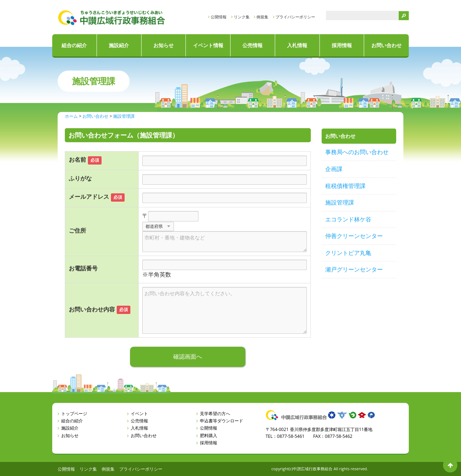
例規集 (262, 17)
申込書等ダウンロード (221, 421)
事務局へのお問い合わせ (357, 152)
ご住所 (77, 230)
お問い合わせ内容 (92, 309)
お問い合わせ (386, 45)
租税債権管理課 (345, 186)
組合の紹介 (74, 45)
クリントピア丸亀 (348, 253)
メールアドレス (89, 197)
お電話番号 (83, 268)
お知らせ (164, 45)
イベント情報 (208, 45)
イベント (139, 414)
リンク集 (242, 17)
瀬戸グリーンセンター (354, 269)
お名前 (77, 160)
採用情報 (342, 45)
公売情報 (252, 45)
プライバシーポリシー (295, 17)
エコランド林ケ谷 (348, 219)
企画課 (334, 169)
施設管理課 (340, 202)
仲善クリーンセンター (354, 236)
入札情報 (297, 45)
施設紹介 (119, 45)
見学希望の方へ (215, 414)
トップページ (74, 414)
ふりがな (80, 178)
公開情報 (219, 17)
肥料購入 (209, 435)
